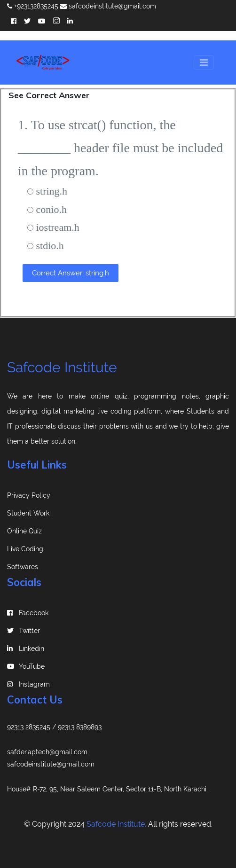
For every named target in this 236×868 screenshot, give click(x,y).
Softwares (23, 567)
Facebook (28, 613)
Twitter (24, 631)
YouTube (26, 666)
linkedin (26, 649)
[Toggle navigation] (204, 63)
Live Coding (25, 549)
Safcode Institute (62, 367)
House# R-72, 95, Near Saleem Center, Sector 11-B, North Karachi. (107, 789)
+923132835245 (33, 6)
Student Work (28, 513)
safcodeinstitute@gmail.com (108, 6)
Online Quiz (24, 531)
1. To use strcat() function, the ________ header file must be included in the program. (120, 148)
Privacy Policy (29, 495)
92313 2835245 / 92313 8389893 (54, 727)
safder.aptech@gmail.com (47, 752)
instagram (28, 684)
